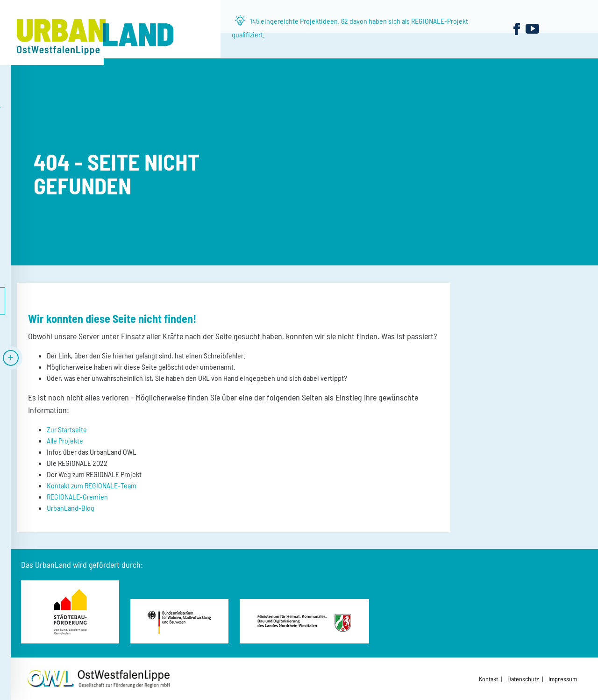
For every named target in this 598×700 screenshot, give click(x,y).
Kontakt (488, 679)
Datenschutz (523, 679)
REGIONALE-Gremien (77, 496)
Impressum (563, 679)
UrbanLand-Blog (71, 508)
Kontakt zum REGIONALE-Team (92, 485)
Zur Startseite (67, 429)
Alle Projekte (65, 440)
